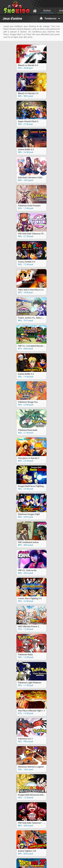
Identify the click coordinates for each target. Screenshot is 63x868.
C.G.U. (19, 864)
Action (47, 11)
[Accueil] (35, 11)
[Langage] (57, 864)
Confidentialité (39, 864)
